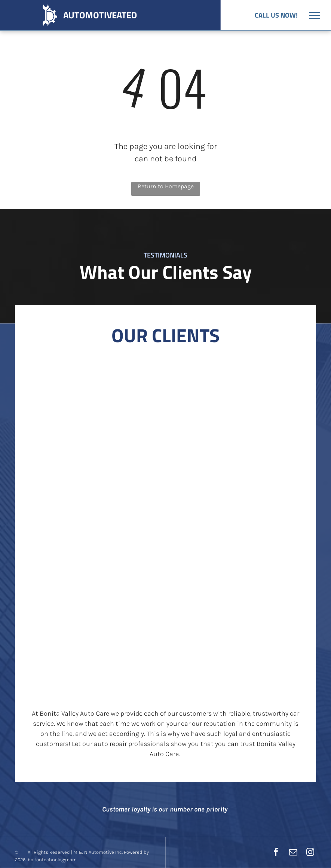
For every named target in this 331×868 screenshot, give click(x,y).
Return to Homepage (166, 186)
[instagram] (310, 853)
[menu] (315, 15)
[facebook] (276, 853)
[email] (293, 853)
